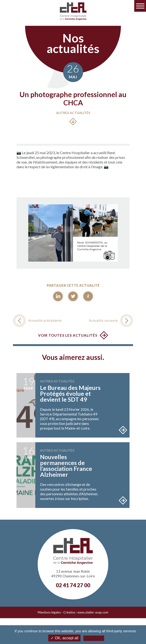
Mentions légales (49, 612)
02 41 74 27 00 (73, 585)
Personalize (94, 638)
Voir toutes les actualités (68, 335)
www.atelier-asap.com (93, 612)
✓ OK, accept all (64, 638)
